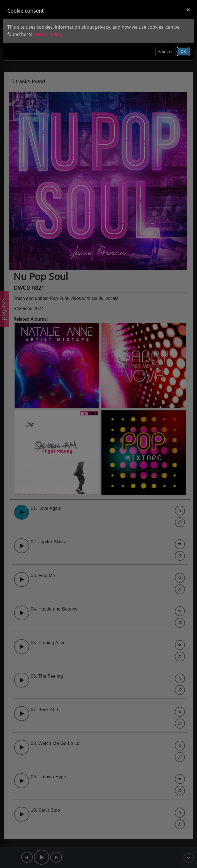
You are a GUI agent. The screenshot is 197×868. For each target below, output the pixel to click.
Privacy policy (47, 34)
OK (183, 51)
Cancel (165, 51)
